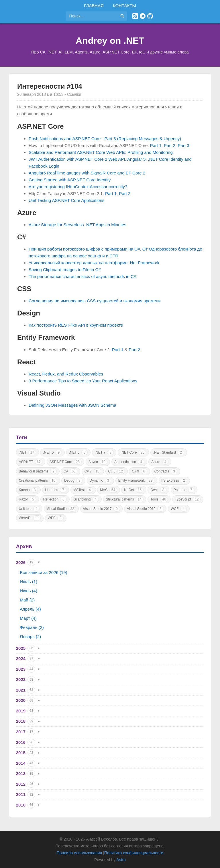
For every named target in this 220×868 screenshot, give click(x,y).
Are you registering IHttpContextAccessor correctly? (78, 187)
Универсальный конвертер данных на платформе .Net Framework (94, 263)
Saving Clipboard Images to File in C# (65, 270)
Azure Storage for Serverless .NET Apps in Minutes (77, 225)
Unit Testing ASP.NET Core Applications (66, 200)
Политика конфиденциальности (134, 853)
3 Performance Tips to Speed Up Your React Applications (83, 381)
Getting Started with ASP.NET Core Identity (70, 180)
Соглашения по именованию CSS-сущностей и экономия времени (95, 301)
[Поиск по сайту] (92, 16)
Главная (94, 6)
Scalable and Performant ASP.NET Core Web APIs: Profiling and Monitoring (101, 152)
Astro (121, 860)
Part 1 (156, 145)
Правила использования (79, 853)
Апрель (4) (30, 609)
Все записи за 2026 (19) (43, 572)
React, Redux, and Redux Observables (66, 374)
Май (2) (27, 600)
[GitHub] (150, 16)
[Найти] (122, 16)
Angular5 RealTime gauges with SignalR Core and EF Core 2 (87, 173)
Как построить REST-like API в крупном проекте (76, 325)
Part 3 (183, 145)
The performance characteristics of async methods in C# (82, 276)
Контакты (124, 6)
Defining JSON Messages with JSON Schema (72, 405)
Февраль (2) (32, 627)
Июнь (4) (29, 591)
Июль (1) (29, 582)
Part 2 (170, 145)
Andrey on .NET (110, 41)
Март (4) (28, 618)
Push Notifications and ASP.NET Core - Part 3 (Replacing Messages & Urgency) (105, 139)
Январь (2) (30, 636)
